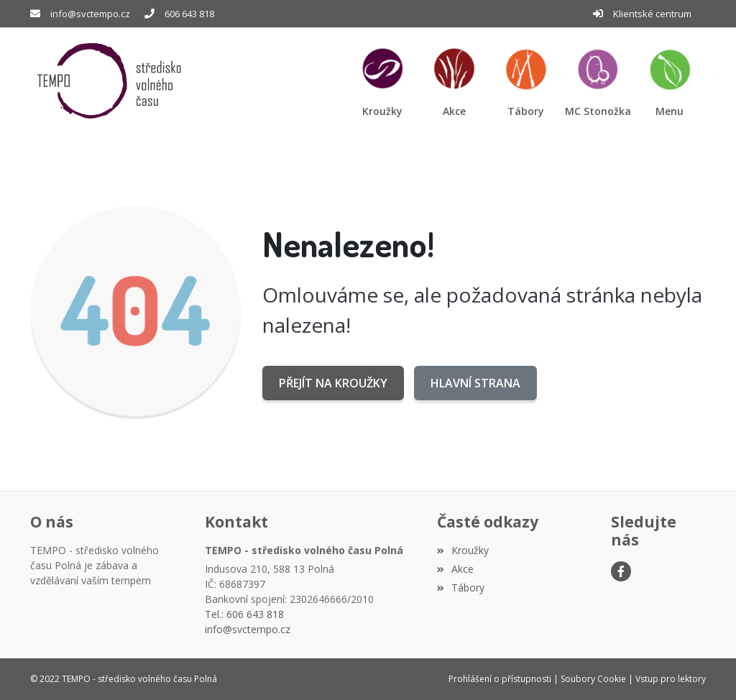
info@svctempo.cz (90, 14)
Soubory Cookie (593, 679)
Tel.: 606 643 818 (244, 614)
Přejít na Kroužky (333, 383)
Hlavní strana (475, 383)
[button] (670, 81)
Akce (455, 569)
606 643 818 (189, 14)
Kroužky (463, 550)
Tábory (461, 588)
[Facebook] (621, 571)
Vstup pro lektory (671, 679)
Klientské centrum (652, 14)
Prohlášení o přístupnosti (500, 679)
